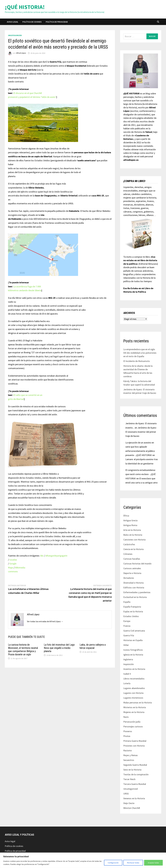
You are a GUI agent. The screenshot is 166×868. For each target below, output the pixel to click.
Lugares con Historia (133, 693)
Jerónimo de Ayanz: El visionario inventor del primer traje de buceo (141, 432)
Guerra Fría (129, 635)
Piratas (127, 736)
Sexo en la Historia (132, 770)
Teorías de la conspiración (136, 774)
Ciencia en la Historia (133, 549)
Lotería (127, 683)
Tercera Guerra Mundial (135, 784)
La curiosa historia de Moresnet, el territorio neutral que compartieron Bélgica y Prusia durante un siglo (23, 650)
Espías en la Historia (133, 611)
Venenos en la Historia (134, 798)
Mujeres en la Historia (134, 712)
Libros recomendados (134, 679)
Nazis (126, 717)
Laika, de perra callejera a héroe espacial (93, 646)
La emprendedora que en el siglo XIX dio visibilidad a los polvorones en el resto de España (140, 353)
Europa (127, 621)
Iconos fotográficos (133, 650)
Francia (127, 626)
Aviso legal (13, 22)
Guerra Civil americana (134, 631)
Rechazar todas (133, 863)
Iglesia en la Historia (133, 655)
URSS (126, 794)
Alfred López (21, 53)
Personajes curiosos (133, 726)
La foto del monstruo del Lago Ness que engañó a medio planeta (59, 648)
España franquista (132, 607)
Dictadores (129, 578)
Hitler (126, 645)
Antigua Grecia (130, 520)
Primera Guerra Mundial (135, 741)
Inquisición (129, 664)
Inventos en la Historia (134, 669)
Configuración (113, 863)
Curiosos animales (132, 568)
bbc (42, 556)
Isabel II (127, 674)
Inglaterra (128, 659)
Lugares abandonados (134, 688)
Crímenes (128, 554)
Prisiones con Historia (134, 746)
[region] (83, 860)
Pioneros (128, 731)
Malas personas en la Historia (138, 703)
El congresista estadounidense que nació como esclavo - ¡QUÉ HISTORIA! (141, 474)
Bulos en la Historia (133, 535)
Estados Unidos (131, 616)
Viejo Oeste (129, 803)
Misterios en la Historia (135, 707)
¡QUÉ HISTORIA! (25, 7)
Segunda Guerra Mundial (135, 765)
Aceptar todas (153, 863)
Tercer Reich (129, 779)
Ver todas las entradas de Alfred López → (45, 621)
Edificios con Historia (134, 587)
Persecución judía (132, 722)
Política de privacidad (57, 22)
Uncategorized (15, 35)
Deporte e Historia (132, 573)
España (127, 602)
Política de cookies (32, 22)
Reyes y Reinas (131, 755)
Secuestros (129, 760)
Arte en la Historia (132, 530)
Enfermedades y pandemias (137, 592)
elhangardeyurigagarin (56, 556)
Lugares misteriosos (133, 698)
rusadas (13, 560)
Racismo (128, 750)
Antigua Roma (130, 525)
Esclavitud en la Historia (135, 597)
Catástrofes (129, 544)
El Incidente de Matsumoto (137, 361)
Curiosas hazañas (132, 559)
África (126, 516)
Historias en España (133, 640)
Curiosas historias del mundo (137, 564)
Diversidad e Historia (133, 583)
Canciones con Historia (134, 540)
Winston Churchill (132, 808)
